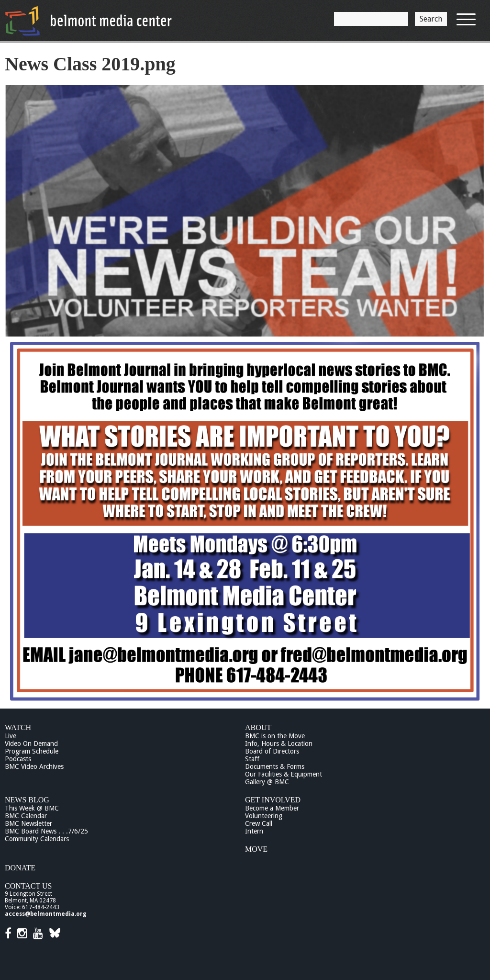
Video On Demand (31, 743)
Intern (254, 831)
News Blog (27, 800)
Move (256, 849)
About (258, 727)
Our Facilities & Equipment (284, 774)
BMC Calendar (26, 816)
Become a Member (272, 808)
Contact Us (28, 886)
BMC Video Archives (34, 766)
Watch (18, 727)
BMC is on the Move (275, 736)
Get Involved (273, 800)
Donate (20, 868)
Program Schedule (32, 751)
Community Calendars (37, 839)
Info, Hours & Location (279, 743)
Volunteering (264, 816)
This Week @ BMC (32, 808)
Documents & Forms (275, 766)
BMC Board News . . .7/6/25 (46, 831)
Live (11, 736)
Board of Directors (272, 751)
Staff (252, 759)
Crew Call (259, 823)
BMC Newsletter (28, 823)
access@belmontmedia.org (45, 914)
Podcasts (18, 759)
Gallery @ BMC (267, 782)
